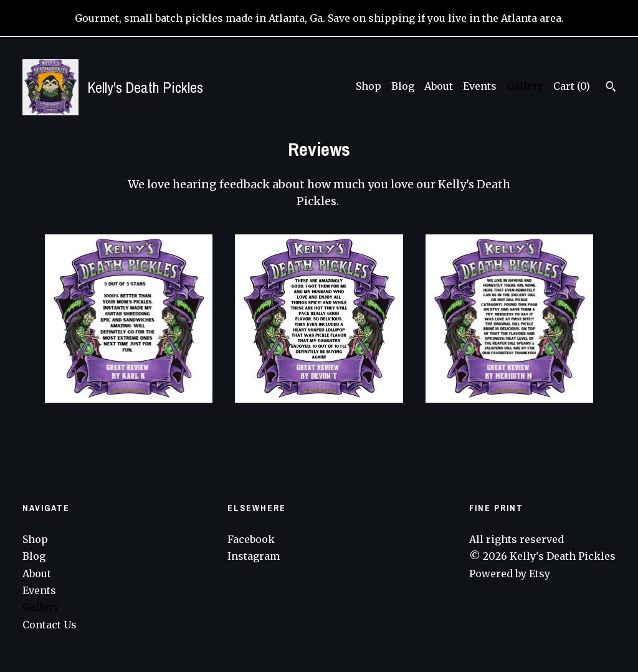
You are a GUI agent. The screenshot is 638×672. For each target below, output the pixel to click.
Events (480, 86)
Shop (369, 86)
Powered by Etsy (510, 574)
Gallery (525, 86)
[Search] (611, 88)
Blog (403, 86)
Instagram (254, 556)
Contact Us (50, 625)
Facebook (251, 539)
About (439, 86)
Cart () (572, 86)
